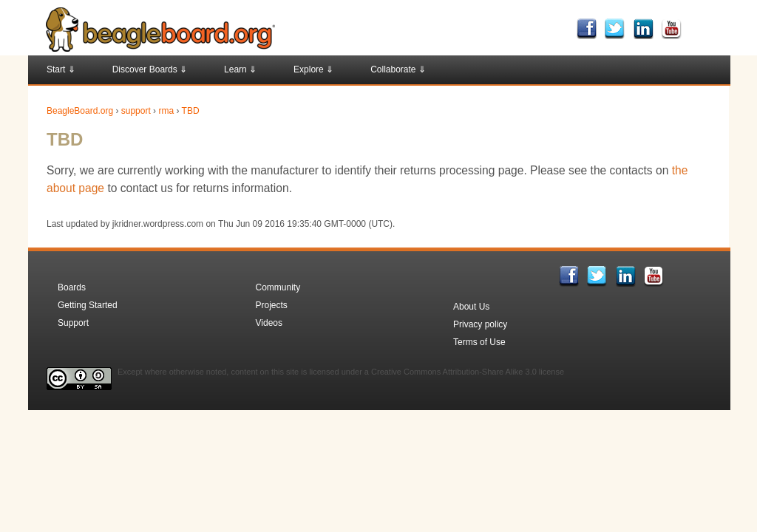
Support (73, 323)
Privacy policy (480, 324)
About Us (471, 307)
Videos (269, 323)
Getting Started (88, 305)
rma (166, 111)
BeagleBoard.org (80, 111)
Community (278, 287)
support (136, 111)
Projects (272, 305)
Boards (72, 287)
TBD (191, 111)
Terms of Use (479, 342)
